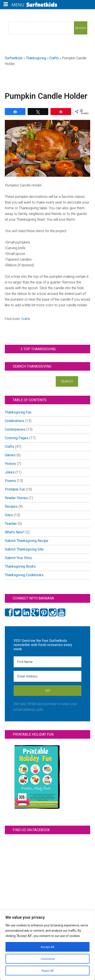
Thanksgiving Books (20, 566)
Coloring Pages (17, 438)
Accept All (48, 947)
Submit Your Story (18, 558)
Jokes (10, 472)
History (10, 464)
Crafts (54, 58)
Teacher (11, 524)
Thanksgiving (36, 58)
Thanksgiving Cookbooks (24, 575)
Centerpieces (15, 429)
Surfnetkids (14, 58)
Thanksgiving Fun (18, 412)
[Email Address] (48, 676)
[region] (47, 945)
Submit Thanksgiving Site (24, 549)
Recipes (11, 506)
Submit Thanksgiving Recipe (27, 541)
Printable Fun (15, 489)
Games (10, 455)
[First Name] (48, 662)
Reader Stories (16, 498)
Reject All (47, 971)
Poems (10, 481)
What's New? (15, 532)
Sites (9, 515)
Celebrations (15, 421)
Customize (47, 959)
